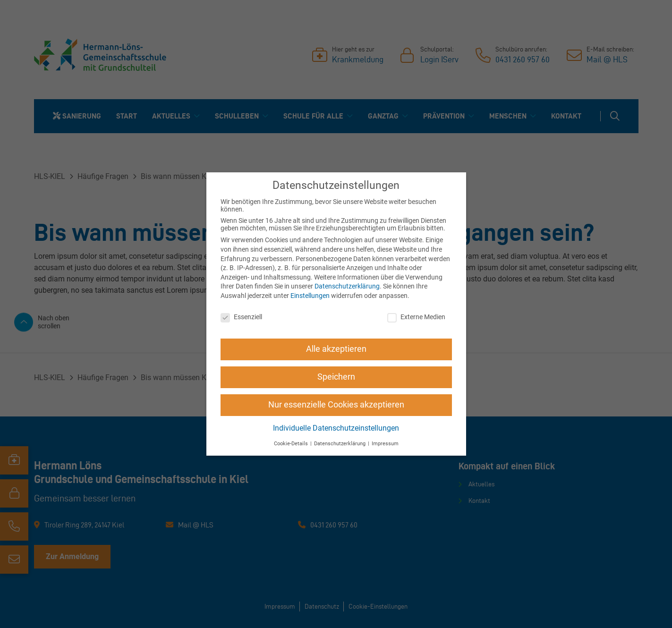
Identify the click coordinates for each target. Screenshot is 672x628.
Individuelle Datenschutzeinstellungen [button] (336, 428)
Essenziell (241, 317)
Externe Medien (416, 317)
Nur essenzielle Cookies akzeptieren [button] (336, 405)
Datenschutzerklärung (347, 286)
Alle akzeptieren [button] (336, 349)
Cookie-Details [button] (292, 444)
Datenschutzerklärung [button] (340, 444)
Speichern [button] (336, 377)
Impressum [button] (385, 444)
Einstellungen (310, 296)
